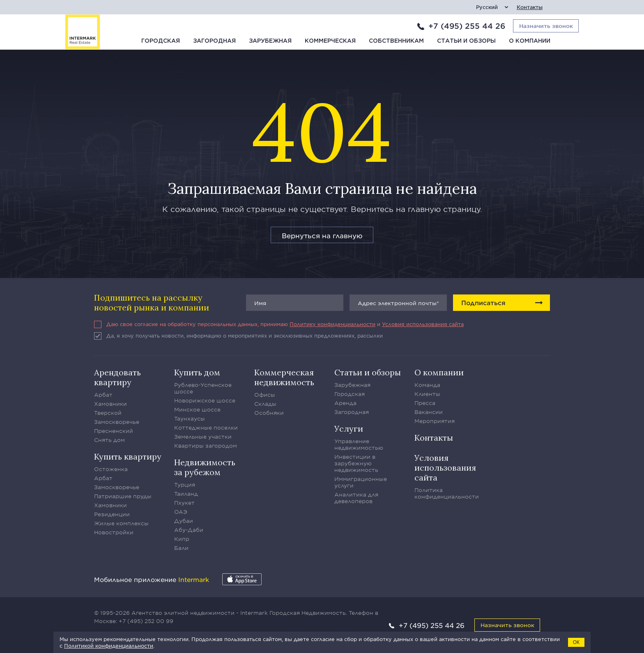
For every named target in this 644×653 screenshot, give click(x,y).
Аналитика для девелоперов (356, 498)
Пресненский (114, 431)
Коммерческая (330, 41)
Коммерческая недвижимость (284, 377)
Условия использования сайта (423, 324)
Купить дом (197, 372)
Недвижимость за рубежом (205, 467)
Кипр (182, 539)
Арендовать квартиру (117, 377)
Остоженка (111, 469)
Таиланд (186, 494)
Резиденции (112, 514)
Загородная (214, 41)
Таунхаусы (190, 418)
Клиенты (427, 394)
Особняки (269, 413)
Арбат (103, 395)
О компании (530, 41)
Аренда (345, 403)
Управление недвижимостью (359, 444)
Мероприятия (435, 421)
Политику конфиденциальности (332, 324)
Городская (161, 41)
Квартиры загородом (206, 446)
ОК (576, 642)
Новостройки (114, 532)
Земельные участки (203, 437)
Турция (185, 485)
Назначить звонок (507, 625)
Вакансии (429, 412)
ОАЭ (181, 512)
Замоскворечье (117, 422)
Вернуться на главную (322, 235)
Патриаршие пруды (123, 496)
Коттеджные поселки (206, 428)
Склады (265, 404)
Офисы (265, 395)
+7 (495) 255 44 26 (467, 26)
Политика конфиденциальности (447, 493)
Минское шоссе (197, 409)
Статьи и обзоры (466, 41)
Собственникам (396, 41)
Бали (181, 548)
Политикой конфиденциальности (109, 646)
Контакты (530, 7)
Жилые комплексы (121, 523)
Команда (427, 385)
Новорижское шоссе (205, 400)
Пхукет (184, 503)
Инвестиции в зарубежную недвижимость (356, 463)
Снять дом (109, 440)
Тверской (108, 413)
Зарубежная (270, 41)
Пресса (425, 403)
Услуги (349, 429)
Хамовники (110, 404)
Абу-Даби (189, 530)
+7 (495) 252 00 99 (146, 621)
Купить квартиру (128, 456)
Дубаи (184, 521)
